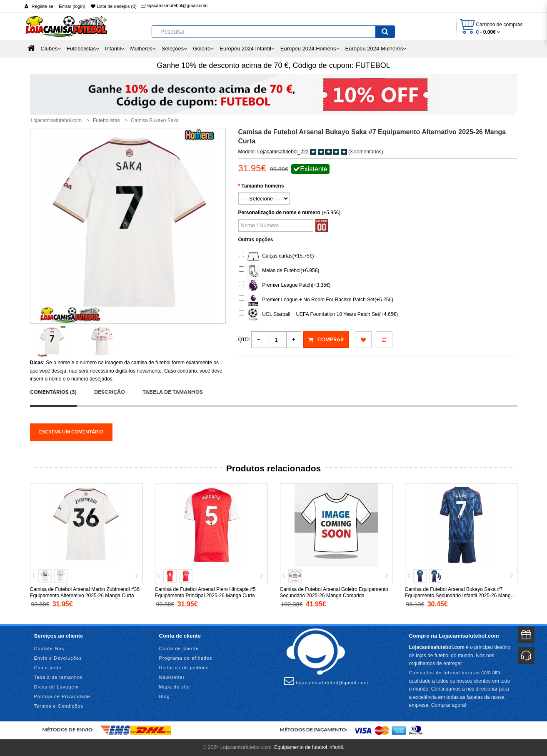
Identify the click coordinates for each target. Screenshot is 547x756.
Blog (165, 696)
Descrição (110, 392)
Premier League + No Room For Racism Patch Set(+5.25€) (316, 300)
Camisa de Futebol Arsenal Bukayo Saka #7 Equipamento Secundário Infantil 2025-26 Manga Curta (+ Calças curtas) (459, 596)
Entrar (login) (72, 6)
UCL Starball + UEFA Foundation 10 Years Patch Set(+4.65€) (318, 315)
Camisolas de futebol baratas (445, 673)
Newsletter (172, 677)
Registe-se (43, 6)
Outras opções (256, 240)
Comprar (326, 340)
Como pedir (48, 668)
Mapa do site (175, 687)
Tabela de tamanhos (173, 392)
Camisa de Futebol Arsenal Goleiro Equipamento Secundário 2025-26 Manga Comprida (334, 592)
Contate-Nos (49, 648)
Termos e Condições (59, 706)
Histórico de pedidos (184, 668)
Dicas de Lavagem (56, 687)
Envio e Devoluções (58, 658)
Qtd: (244, 340)
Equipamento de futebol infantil (308, 747)
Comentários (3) (53, 392)
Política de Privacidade (62, 696)
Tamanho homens (263, 186)
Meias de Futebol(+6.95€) (279, 271)
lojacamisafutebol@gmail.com (174, 5)
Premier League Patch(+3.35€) (285, 285)
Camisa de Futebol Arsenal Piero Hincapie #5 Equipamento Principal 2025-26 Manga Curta (205, 592)
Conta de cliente (179, 648)
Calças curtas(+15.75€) (276, 256)
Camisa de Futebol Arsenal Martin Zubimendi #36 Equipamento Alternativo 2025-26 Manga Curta (85, 592)
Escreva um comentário (71, 432)
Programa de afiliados (186, 658)
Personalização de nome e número (279, 213)
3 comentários (366, 152)
